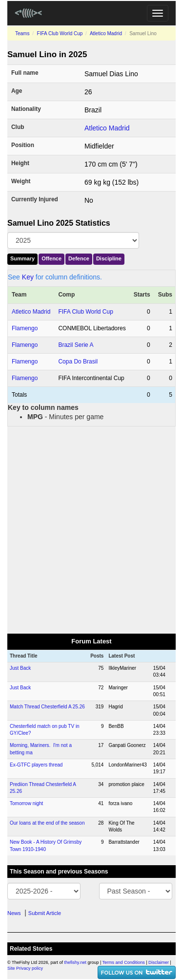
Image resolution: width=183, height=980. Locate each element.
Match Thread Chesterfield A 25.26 (47, 707)
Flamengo (25, 328)
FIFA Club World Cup (60, 33)
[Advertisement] (91, 529)
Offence (51, 258)
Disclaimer (159, 962)
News (14, 913)
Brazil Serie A (76, 345)
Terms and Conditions (124, 962)
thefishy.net (75, 962)
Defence (79, 258)
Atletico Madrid (106, 33)
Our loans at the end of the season (47, 823)
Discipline (109, 258)
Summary (22, 258)
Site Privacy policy (25, 968)
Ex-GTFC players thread (36, 765)
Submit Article (45, 913)
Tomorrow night (26, 803)
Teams (22, 33)
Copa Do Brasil (78, 362)
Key (28, 277)
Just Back (20, 668)
